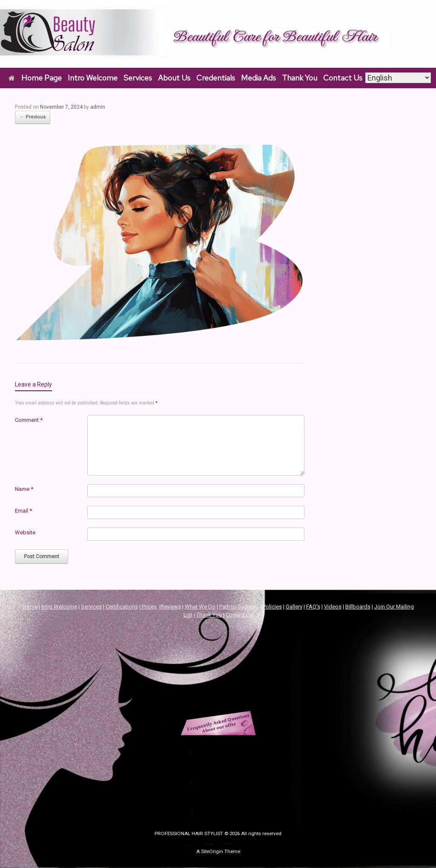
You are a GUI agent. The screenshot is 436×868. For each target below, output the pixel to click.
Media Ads (258, 78)
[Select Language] (398, 78)
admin (98, 107)
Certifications (122, 607)
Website (25, 532)
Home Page (35, 78)
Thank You (300, 78)
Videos (333, 607)
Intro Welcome (93, 78)
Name (24, 489)
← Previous (33, 117)
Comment (29, 420)
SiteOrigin (212, 851)
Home (30, 607)
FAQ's (313, 607)
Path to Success (239, 607)
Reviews (171, 607)
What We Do (200, 607)
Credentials (216, 78)
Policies (272, 607)
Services (138, 78)
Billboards (358, 607)
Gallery (294, 607)
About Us (174, 78)
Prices (149, 607)
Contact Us (343, 78)
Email (23, 511)
